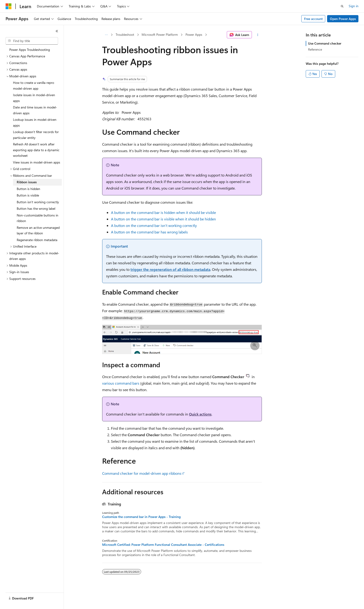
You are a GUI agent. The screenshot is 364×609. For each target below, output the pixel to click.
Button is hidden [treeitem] (28, 189)
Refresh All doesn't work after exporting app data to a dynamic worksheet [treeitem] (36, 150)
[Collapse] (57, 31)
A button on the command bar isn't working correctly (154, 225)
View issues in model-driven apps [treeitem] (37, 162)
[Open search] (342, 6)
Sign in (354, 6)
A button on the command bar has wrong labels (149, 232)
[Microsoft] (9, 6)
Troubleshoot (125, 34)
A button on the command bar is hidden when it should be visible (163, 212)
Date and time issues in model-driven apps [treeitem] (35, 110)
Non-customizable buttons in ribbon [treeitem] (37, 218)
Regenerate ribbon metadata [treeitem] (37, 240)
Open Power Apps (343, 19)
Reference (315, 49)
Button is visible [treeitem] (28, 195)
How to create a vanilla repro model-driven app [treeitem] (34, 85)
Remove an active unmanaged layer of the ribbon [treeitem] (38, 230)
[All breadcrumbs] (106, 35)
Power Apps (194, 34)
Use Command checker (325, 43)
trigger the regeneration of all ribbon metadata (170, 269)
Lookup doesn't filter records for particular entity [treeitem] (36, 135)
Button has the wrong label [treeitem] (36, 208)
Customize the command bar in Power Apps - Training (141, 517)
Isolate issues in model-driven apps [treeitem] (34, 98)
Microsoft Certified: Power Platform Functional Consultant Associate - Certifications (163, 545)
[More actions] (258, 35)
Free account (313, 19)
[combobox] (32, 41)
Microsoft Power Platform (160, 34)
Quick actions (200, 414)
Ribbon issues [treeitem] (27, 182)
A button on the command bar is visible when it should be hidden (163, 219)
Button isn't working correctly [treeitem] (38, 202)
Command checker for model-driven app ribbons (142, 473)
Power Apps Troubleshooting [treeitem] (30, 50)
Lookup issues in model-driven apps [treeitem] (35, 122)
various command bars (121, 383)
